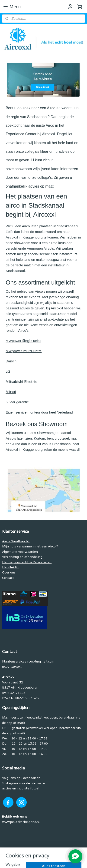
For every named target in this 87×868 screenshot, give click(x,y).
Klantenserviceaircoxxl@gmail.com (28, 661)
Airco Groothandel (16, 541)
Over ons (9, 572)
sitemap (40, 852)
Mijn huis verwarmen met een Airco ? (30, 546)
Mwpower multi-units (24, 351)
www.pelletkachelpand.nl (21, 822)
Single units (23, 341)
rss (50, 852)
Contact (8, 578)
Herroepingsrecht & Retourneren (27, 562)
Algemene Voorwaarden (20, 552)
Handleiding (11, 567)
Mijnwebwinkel (52, 860)
